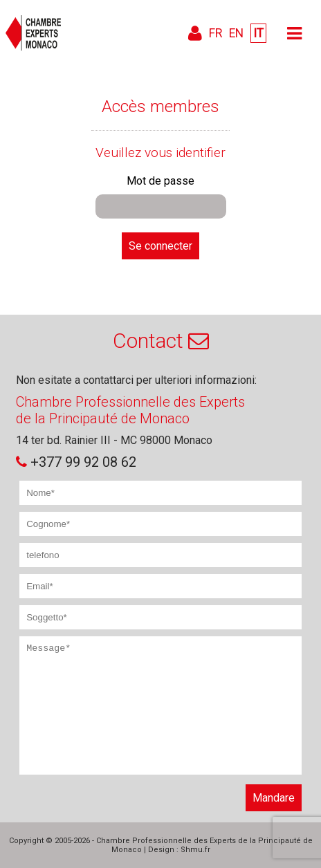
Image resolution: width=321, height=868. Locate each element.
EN (236, 33)
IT (258, 33)
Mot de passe (160, 181)
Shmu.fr (195, 850)
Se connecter (160, 246)
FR (215, 33)
